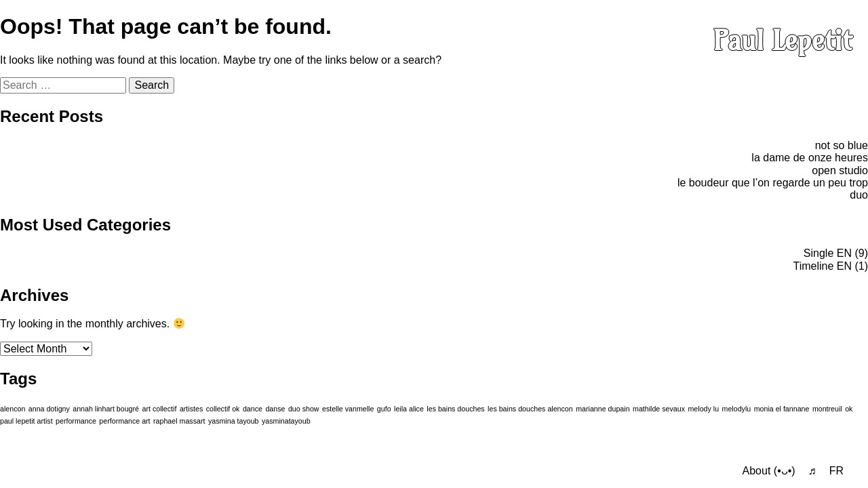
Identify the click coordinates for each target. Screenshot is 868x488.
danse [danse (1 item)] (275, 409)
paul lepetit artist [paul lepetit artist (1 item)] (26, 421)
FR (836, 471)
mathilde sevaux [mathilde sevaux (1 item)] (659, 409)
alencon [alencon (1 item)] (13, 409)
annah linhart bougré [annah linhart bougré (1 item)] (106, 409)
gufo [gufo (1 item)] (384, 409)
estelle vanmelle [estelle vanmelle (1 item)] (348, 409)
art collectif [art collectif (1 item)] (159, 409)
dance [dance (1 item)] (253, 409)
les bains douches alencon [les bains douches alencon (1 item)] (530, 409)
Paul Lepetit (783, 41)
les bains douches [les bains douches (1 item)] (455, 409)
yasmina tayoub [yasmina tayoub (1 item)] (234, 421)
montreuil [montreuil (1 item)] (827, 409)
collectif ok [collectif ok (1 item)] (223, 409)
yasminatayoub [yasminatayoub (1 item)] (286, 421)
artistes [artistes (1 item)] (191, 409)
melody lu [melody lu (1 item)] (703, 409)
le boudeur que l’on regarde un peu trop (773, 183)
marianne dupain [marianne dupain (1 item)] (603, 409)
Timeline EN (822, 266)
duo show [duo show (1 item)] (304, 409)
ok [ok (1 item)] (849, 409)
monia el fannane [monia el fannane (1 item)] (782, 409)
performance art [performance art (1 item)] (124, 421)
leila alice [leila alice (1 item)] (409, 409)
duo (859, 195)
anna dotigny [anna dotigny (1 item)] (49, 409)
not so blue (842, 145)
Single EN (828, 253)
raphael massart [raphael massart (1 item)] (179, 421)
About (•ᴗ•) (769, 471)
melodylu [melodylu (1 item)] (737, 409)
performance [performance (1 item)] (76, 421)
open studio (840, 170)
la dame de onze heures (810, 158)
